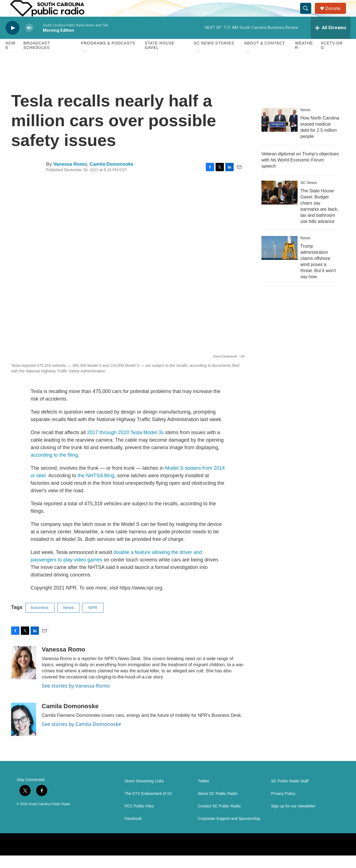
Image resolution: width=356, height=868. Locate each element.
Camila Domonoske (112, 177)
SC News (309, 195)
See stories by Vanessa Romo (76, 698)
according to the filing (54, 467)
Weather (304, 58)
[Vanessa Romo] (24, 675)
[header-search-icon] (308, 15)
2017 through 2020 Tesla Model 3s (126, 445)
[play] (13, 40)
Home (11, 58)
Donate (336, 15)
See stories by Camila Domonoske (81, 737)
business (40, 620)
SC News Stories (214, 56)
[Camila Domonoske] (24, 732)
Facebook (133, 831)
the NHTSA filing (96, 488)
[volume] (29, 40)
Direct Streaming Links (144, 794)
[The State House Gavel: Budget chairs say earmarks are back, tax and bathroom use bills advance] (280, 205)
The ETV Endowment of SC (149, 806)
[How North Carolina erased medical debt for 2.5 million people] (280, 132)
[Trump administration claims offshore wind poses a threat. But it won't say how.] (280, 260)
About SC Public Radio (217, 806)
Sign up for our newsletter (293, 819)
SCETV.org (332, 58)
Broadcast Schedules (37, 58)
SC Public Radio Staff (290, 794)
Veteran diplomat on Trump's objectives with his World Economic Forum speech (300, 172)
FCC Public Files (139, 819)
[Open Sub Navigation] (85, 64)
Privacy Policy (283, 806)
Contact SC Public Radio (219, 819)
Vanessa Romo (70, 177)
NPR (93, 620)
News (69, 620)
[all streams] (331, 40)
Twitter (203, 794)
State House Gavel (160, 58)
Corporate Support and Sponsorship (229, 831)
